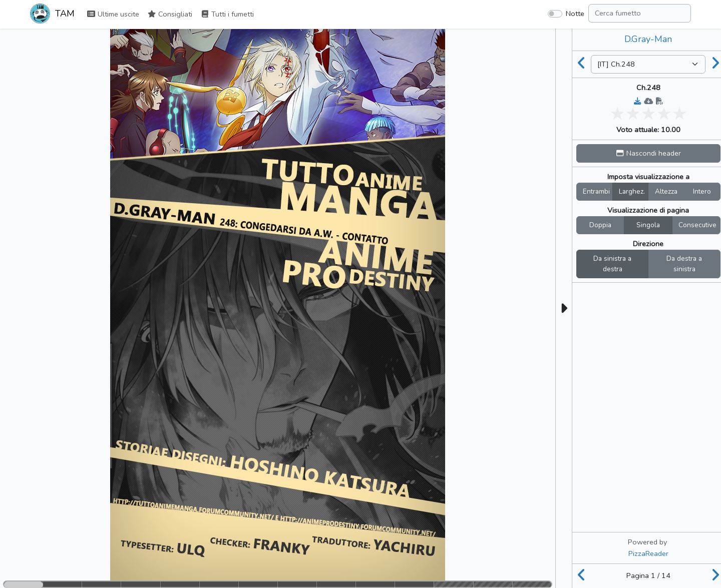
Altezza (666, 191)
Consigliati (170, 14)
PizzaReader (648, 553)
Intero (702, 191)
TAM (52, 15)
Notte (575, 14)
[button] (648, 153)
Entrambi (596, 191)
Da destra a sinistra (684, 264)
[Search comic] (640, 13)
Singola (648, 225)
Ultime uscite (113, 14)
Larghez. (632, 191)
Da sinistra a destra (612, 264)
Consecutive (697, 225)
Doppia (600, 225)
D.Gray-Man (648, 39)
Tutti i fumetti (227, 14)
